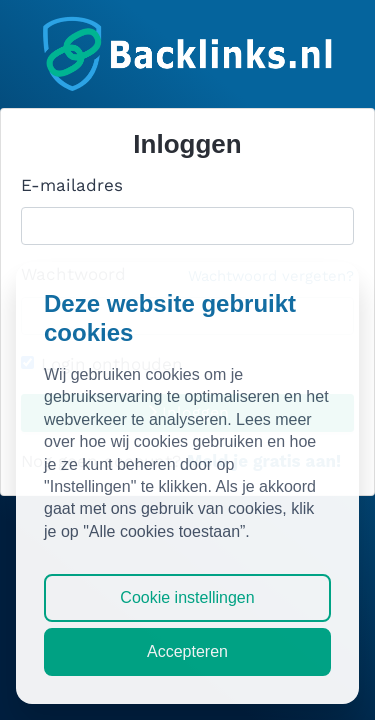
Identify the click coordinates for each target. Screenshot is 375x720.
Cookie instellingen (187, 597)
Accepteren (187, 651)
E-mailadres (72, 185)
